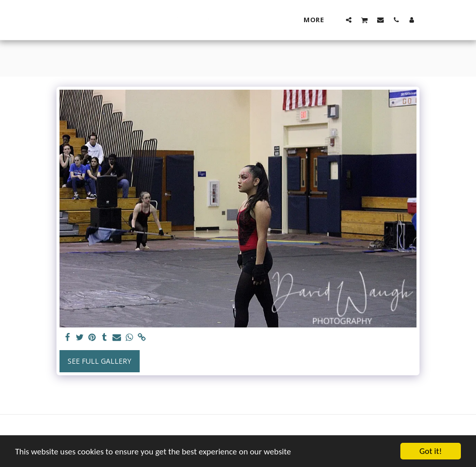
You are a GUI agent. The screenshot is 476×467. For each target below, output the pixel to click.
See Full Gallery (99, 361)
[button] (349, 20)
